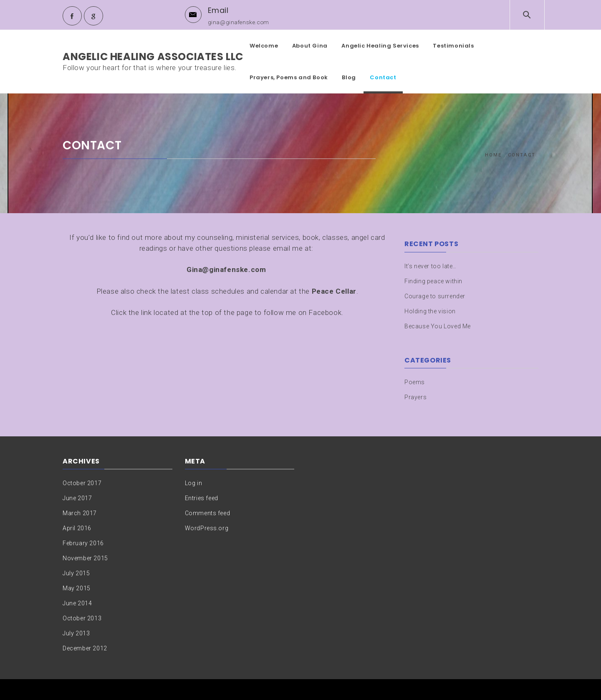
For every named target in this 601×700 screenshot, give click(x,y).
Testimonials (453, 46)
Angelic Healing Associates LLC (153, 57)
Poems (415, 382)
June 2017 (77, 498)
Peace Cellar (334, 291)
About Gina (310, 46)
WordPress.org (207, 528)
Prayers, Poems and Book (289, 77)
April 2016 (77, 528)
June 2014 (77, 603)
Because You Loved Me (438, 326)
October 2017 (82, 483)
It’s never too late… (431, 266)
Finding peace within (433, 281)
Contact (383, 77)
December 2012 (85, 648)
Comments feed (208, 513)
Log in (194, 483)
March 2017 (80, 513)
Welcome (264, 46)
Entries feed (202, 498)
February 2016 (83, 543)
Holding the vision (430, 311)
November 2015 (85, 558)
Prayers (415, 397)
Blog (349, 77)
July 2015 (76, 573)
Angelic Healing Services (380, 46)
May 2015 (77, 588)
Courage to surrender (435, 296)
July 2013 (76, 633)
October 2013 (82, 618)
